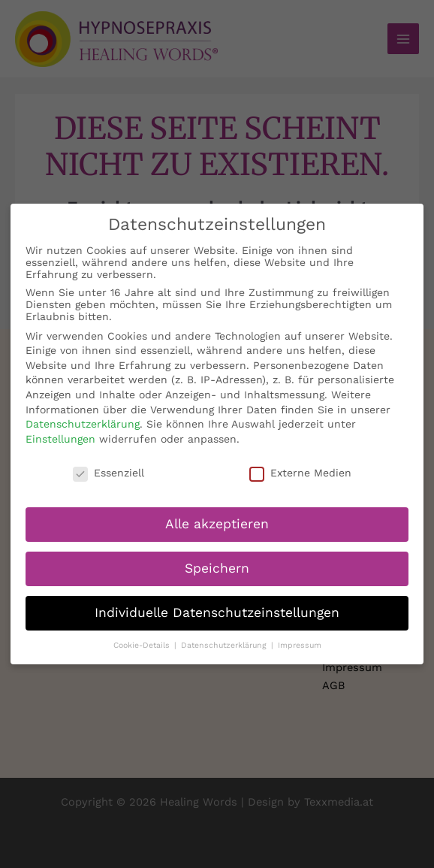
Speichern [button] (217, 559)
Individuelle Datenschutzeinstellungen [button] (217, 603)
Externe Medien (300, 463)
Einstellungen (60, 429)
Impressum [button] (300, 636)
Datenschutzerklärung (83, 415)
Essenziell (108, 463)
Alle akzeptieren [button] (217, 515)
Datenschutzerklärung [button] (225, 636)
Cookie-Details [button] (143, 636)
